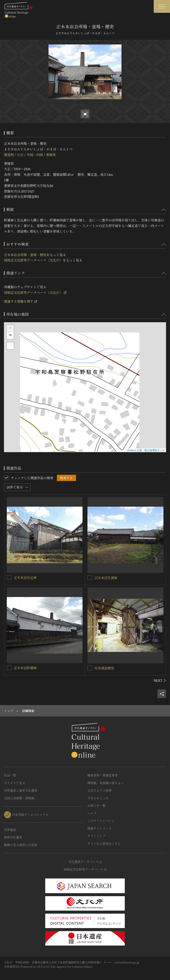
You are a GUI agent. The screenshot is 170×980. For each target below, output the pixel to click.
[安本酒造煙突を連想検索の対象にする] (90, 668)
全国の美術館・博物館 (19, 798)
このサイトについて (101, 821)
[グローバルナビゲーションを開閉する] (162, 6)
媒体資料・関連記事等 (103, 775)
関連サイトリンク (100, 828)
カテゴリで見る (15, 783)
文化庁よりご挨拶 (100, 790)
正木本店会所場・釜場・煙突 (25, 255)
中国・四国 (35, 155)
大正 (20, 155)
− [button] (10, 336)
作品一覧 (10, 775)
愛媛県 (51, 155)
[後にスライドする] (160, 681)
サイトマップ (97, 836)
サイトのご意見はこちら (104, 843)
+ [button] (10, 329)
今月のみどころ (98, 798)
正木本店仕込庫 (25, 577)
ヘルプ (92, 813)
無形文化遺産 (13, 837)
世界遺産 (10, 830)
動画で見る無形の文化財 (21, 845)
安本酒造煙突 (104, 668)
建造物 (9, 155)
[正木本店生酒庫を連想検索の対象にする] (90, 578)
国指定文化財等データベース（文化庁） (33, 260)
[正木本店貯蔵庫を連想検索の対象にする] (9, 668)
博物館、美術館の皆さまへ (106, 783)
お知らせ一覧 (97, 805)
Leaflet (131, 450)
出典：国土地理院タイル (151, 450)
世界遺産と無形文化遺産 (21, 790)
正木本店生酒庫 (106, 578)
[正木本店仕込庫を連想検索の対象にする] (9, 577)
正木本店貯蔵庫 (25, 668)
